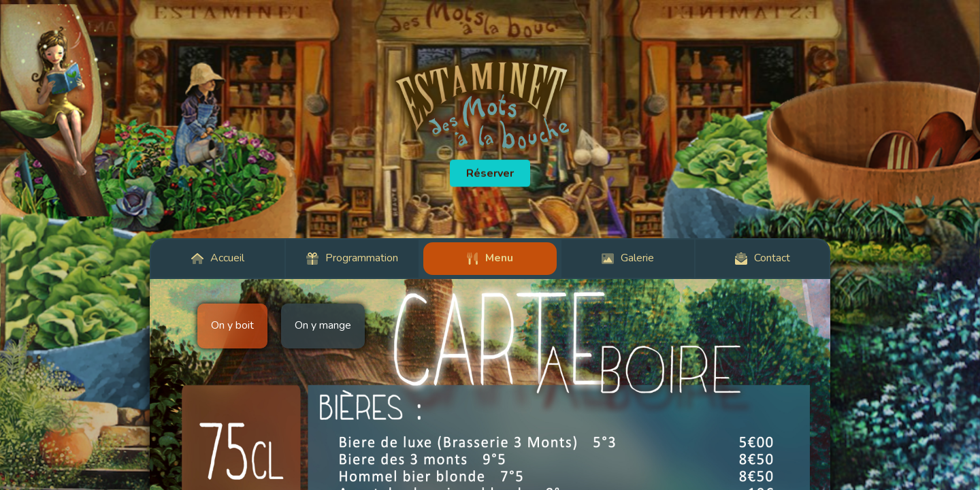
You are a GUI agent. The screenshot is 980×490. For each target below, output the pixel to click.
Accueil (218, 258)
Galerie (628, 258)
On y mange (323, 325)
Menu (490, 258)
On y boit (232, 325)
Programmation (352, 258)
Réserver (490, 174)
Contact (763, 258)
